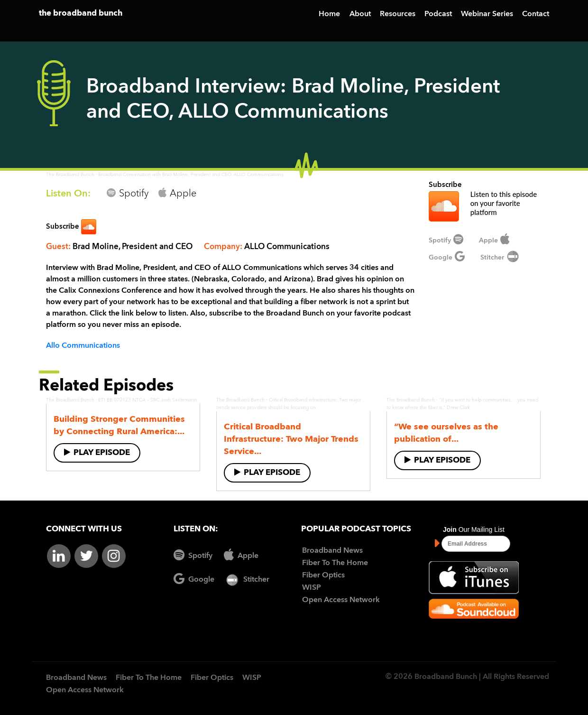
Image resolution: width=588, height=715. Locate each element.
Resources (398, 14)
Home (329, 14)
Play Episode (97, 452)
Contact (536, 14)
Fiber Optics (323, 576)
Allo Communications (83, 346)
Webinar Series (487, 14)
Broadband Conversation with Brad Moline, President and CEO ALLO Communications (191, 175)
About (360, 14)
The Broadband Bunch (70, 175)
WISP (312, 588)
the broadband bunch (81, 14)
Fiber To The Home (335, 563)
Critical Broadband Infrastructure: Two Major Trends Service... (291, 439)
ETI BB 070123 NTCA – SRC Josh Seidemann (147, 400)
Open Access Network (341, 600)
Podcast (438, 14)
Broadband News (332, 551)
